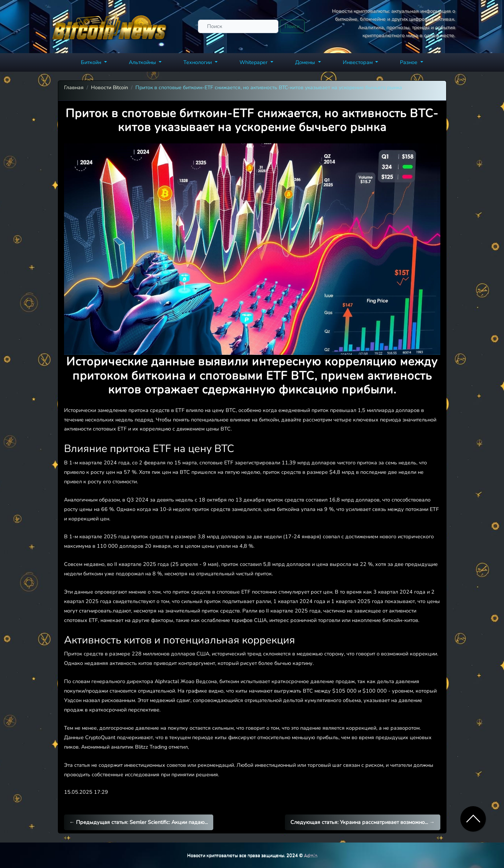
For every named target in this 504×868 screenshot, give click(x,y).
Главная (74, 88)
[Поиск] (238, 26)
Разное (409, 62)
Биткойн (92, 62)
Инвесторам (358, 62)
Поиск (292, 26)
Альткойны (143, 62)
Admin (311, 855)
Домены (306, 62)
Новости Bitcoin (110, 88)
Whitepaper (254, 62)
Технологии (198, 62)
